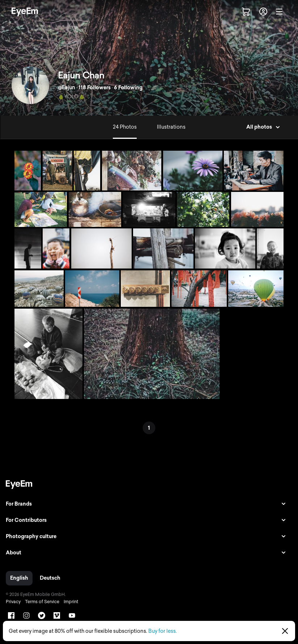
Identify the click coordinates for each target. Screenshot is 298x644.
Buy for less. (163, 631)
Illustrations (171, 127)
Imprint (71, 602)
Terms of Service (42, 602)
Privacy (13, 602)
